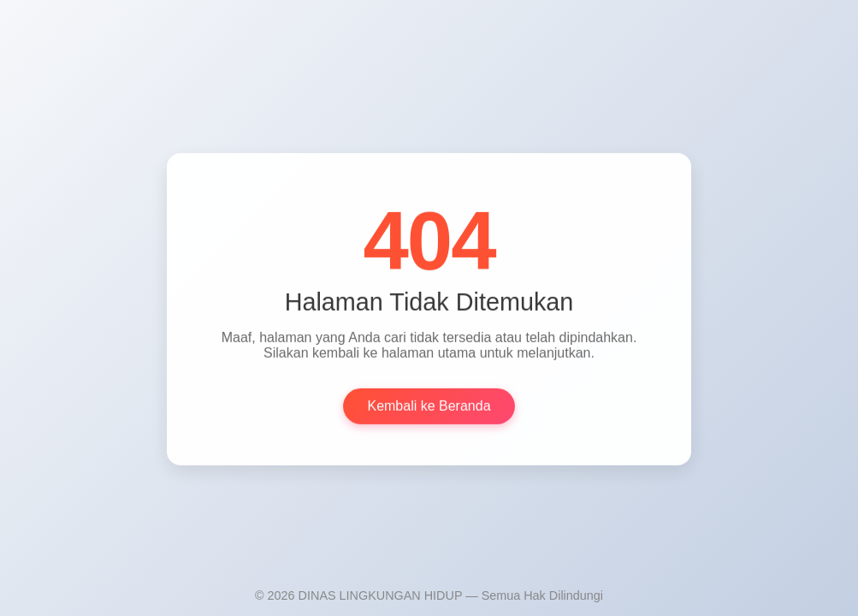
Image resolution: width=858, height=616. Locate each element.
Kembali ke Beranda (429, 407)
